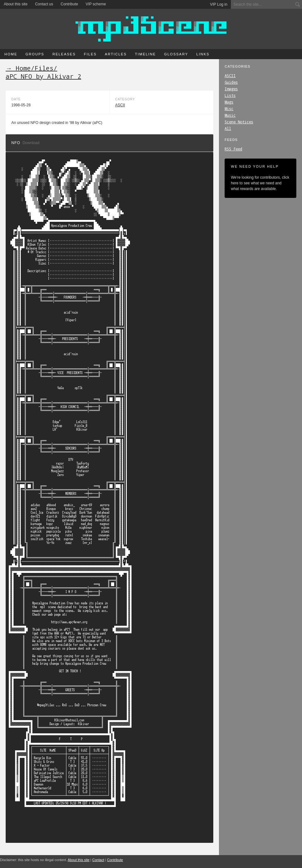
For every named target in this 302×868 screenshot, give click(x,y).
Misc (229, 109)
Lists (230, 95)
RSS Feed (233, 149)
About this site (16, 4)
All (228, 128)
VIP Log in (219, 4)
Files (90, 54)
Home (11, 54)
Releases (64, 54)
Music (230, 115)
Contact (98, 860)
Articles (116, 54)
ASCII (230, 76)
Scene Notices (239, 122)
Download (31, 143)
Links (203, 54)
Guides (231, 82)
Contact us (44, 4)
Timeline (145, 54)
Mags (229, 102)
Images (231, 89)
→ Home (18, 68)
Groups (35, 54)
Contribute (69, 4)
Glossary (176, 54)
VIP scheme (96, 4)
